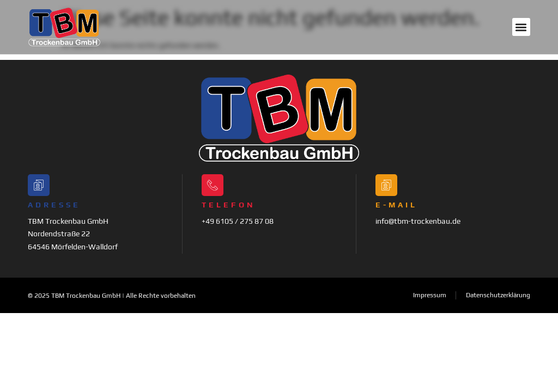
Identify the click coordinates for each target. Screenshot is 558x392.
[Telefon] (213, 185)
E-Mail (396, 205)
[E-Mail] (386, 185)
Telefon (229, 205)
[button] (521, 27)
